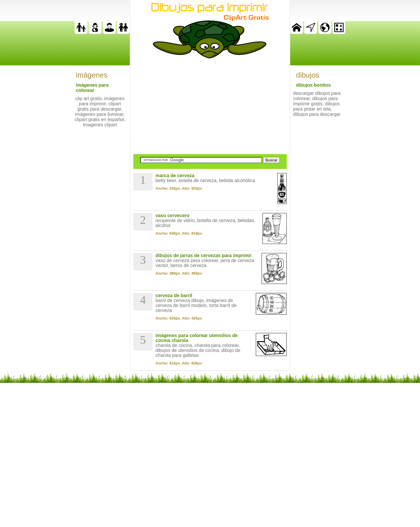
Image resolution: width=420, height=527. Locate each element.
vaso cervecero (173, 215)
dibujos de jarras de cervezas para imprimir (204, 255)
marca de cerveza (175, 176)
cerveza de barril (174, 295)
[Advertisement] (210, 106)
